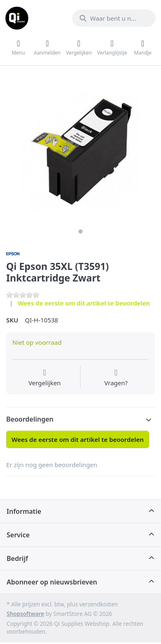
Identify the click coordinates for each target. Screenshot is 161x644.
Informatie (24, 511)
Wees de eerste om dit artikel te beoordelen (84, 303)
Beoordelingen (30, 419)
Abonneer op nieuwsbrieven (52, 582)
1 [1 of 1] (80, 231)
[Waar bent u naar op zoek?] (114, 18)
